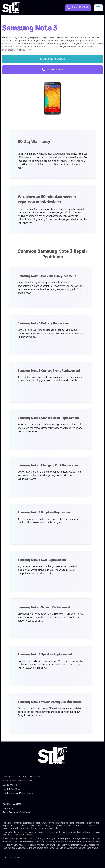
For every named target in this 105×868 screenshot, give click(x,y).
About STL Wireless (12, 804)
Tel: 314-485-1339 (11, 789)
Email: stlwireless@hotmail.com (18, 793)
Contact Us (8, 808)
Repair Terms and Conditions (16, 813)
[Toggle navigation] (98, 8)
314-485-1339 (55, 70)
